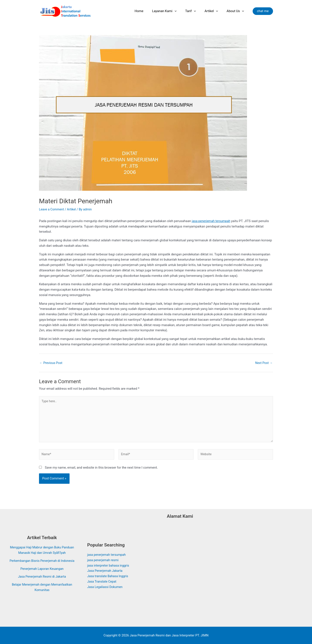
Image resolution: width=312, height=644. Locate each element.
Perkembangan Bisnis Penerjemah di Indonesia (42, 561)
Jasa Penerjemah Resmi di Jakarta (42, 577)
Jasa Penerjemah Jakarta (106, 571)
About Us (236, 11)
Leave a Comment (52, 209)
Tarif (196, 11)
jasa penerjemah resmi (104, 560)
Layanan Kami (172, 11)
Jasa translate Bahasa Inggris (109, 576)
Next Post (263, 363)
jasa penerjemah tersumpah (212, 221)
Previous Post (51, 363)
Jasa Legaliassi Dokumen (106, 587)
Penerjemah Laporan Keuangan (42, 569)
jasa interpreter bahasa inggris (109, 566)
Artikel (214, 11)
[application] (182, 11)
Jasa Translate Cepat (103, 582)
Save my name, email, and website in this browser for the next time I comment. (101, 470)
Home (149, 11)
